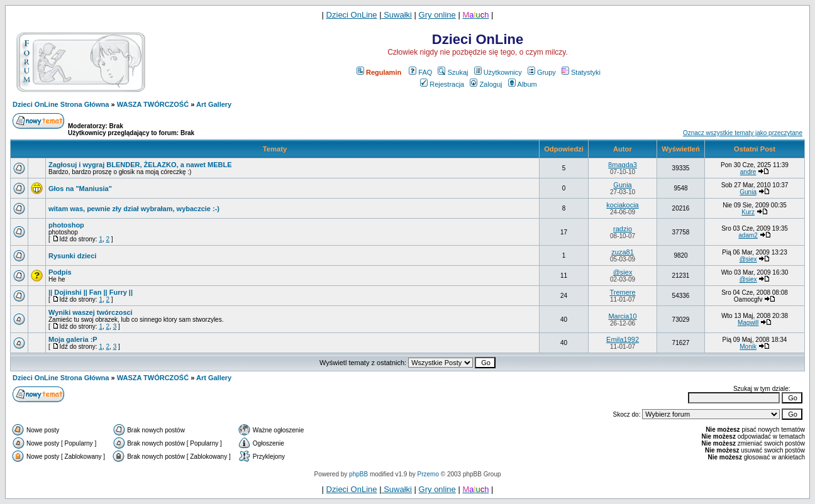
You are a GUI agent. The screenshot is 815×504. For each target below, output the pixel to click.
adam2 (748, 235)
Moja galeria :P (73, 339)
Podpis (60, 272)
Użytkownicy (498, 72)
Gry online (437, 15)
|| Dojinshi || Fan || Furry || (91, 292)
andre (748, 172)
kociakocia (622, 205)
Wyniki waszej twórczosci (91, 312)
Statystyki (581, 72)
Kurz (748, 212)
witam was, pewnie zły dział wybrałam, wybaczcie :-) (134, 209)
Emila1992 (623, 339)
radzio (623, 229)
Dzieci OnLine (352, 15)
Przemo (428, 474)
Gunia (622, 185)
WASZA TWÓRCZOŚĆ (153, 104)
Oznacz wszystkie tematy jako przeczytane (743, 133)
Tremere (622, 292)
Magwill (748, 323)
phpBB (358, 474)
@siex (748, 259)
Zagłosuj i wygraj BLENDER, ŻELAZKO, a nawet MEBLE (140, 165)
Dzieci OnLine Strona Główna (61, 104)
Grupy (542, 72)
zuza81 (622, 252)
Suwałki (397, 15)
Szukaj (453, 72)
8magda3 (623, 165)
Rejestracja (442, 84)
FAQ (420, 72)
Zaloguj (486, 84)
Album (523, 84)
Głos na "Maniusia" (80, 189)
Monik (748, 347)
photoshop (66, 225)
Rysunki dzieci (72, 256)
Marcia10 (622, 316)
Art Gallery (214, 104)
